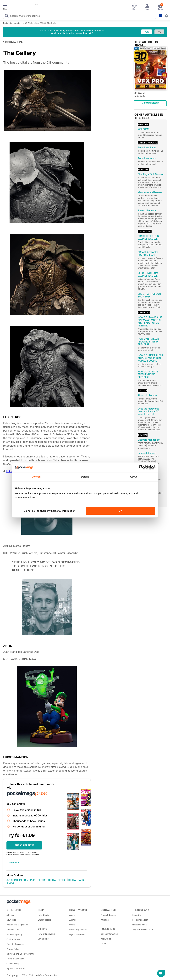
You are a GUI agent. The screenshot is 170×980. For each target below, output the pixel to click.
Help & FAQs (44, 915)
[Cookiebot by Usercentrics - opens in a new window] (141, 467)
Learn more (13, 863)
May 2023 (40, 23)
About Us (136, 915)
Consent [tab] (36, 477)
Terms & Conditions (15, 959)
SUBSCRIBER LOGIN (17, 880)
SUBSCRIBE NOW (24, 845)
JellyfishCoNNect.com (142, 930)
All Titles (10, 915)
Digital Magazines (77, 934)
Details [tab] (85, 477)
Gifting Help (43, 939)
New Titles (11, 920)
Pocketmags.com (140, 920)
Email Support (44, 920)
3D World (29, 23)
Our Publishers (13, 939)
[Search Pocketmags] (7, 16)
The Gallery (52, 23)
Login (103, 944)
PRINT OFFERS (38, 880)
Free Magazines (14, 930)
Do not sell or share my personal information (50, 511)
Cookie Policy (13, 964)
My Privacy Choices (16, 968)
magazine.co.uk (139, 925)
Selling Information (109, 934)
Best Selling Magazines (17, 925)
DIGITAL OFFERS (57, 880)
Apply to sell (106, 939)
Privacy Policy (13, 949)
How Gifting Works (46, 934)
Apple (72, 915)
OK (121, 511)
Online (72, 925)
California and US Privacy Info (20, 954)
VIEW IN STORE (150, 103)
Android (73, 920)
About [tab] (134, 477)
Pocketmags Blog (14, 934)
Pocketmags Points (78, 930)
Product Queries (108, 915)
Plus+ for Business (15, 944)
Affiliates (105, 920)
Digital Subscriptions (13, 23)
